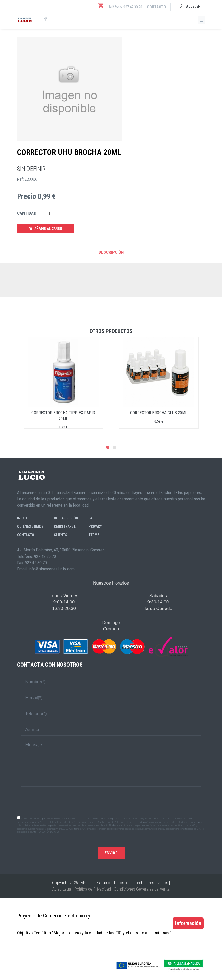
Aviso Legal (62, 889)
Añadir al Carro (45, 229)
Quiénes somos (30, 526)
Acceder (190, 6)
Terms (94, 535)
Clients (61, 535)
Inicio (22, 518)
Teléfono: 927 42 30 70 (125, 7)
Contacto (156, 7)
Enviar (111, 853)
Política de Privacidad (93, 889)
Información (188, 923)
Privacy (95, 526)
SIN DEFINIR (31, 169)
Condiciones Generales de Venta (142, 889)
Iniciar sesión (66, 518)
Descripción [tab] (111, 252)
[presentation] (111, 801)
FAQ (92, 518)
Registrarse (65, 526)
